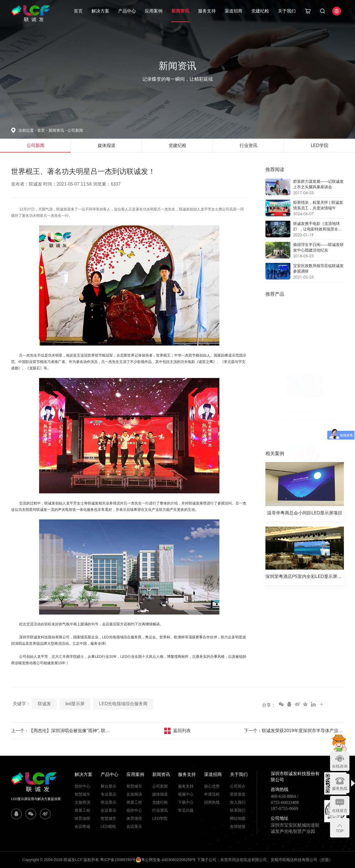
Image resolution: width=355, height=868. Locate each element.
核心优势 (212, 786)
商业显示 (108, 802)
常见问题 (186, 810)
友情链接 (238, 826)
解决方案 (100, 11)
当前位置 (28, 130)
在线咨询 (340, 766)
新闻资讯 (180, 11)
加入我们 (238, 802)
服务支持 (207, 11)
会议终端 (82, 826)
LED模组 (108, 826)
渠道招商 (234, 11)
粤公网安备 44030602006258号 (166, 860)
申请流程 (212, 794)
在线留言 (340, 811)
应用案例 (154, 11)
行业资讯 (160, 810)
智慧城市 (82, 794)
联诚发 (44, 704)
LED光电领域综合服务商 (123, 704)
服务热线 (340, 788)
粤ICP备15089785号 (118, 860)
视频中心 (186, 794)
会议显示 (108, 810)
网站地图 (238, 818)
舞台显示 (108, 786)
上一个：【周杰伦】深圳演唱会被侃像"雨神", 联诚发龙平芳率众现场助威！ (61, 731)
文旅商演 (82, 802)
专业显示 (108, 794)
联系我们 (238, 810)
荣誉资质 (238, 794)
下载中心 (186, 802)
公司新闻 (75, 130)
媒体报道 (160, 794)
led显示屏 (75, 704)
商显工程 (82, 810)
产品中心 (127, 11)
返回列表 (182, 731)
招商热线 (212, 802)
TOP (340, 831)
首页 (78, 11)
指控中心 (82, 786)
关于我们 (287, 11)
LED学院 (160, 818)
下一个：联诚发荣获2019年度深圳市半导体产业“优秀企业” (294, 731)
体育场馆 (82, 818)
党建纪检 (260, 11)
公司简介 (238, 786)
